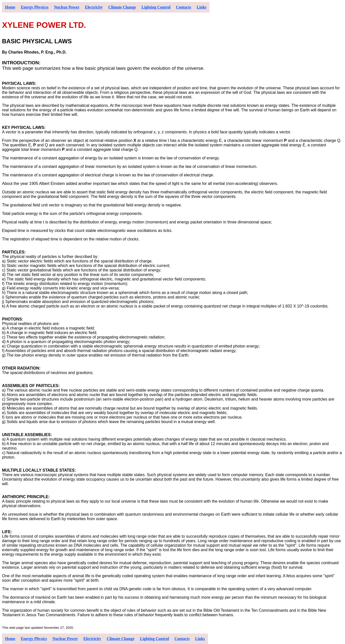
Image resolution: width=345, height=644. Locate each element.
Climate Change (122, 7)
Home (10, 7)
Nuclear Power (67, 7)
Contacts (183, 7)
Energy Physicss (35, 7)
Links (202, 7)
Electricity (94, 7)
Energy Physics (34, 639)
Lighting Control (156, 7)
